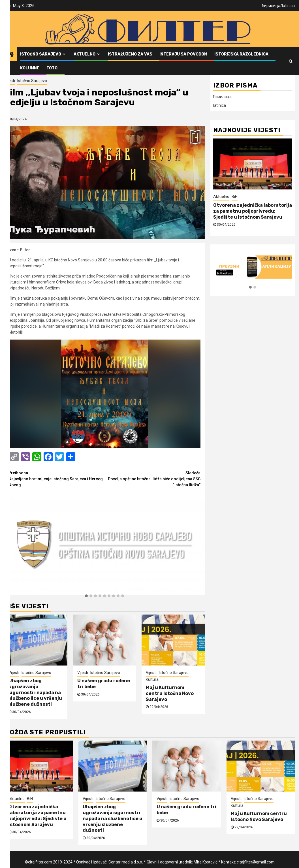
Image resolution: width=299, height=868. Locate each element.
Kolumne (30, 68)
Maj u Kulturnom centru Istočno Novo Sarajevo (170, 693)
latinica (288, 6)
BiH (235, 197)
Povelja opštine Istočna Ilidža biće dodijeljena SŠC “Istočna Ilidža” (152, 479)
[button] (86, 596)
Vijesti (10, 81)
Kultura (152, 679)
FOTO (52, 68)
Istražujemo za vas (130, 54)
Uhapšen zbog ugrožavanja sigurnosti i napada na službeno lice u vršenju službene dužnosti (35, 692)
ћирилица (271, 6)
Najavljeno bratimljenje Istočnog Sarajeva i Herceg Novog (56, 479)
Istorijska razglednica (241, 54)
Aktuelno (85, 54)
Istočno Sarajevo (41, 54)
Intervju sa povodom (183, 54)
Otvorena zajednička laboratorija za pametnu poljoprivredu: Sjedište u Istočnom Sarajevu (253, 211)
